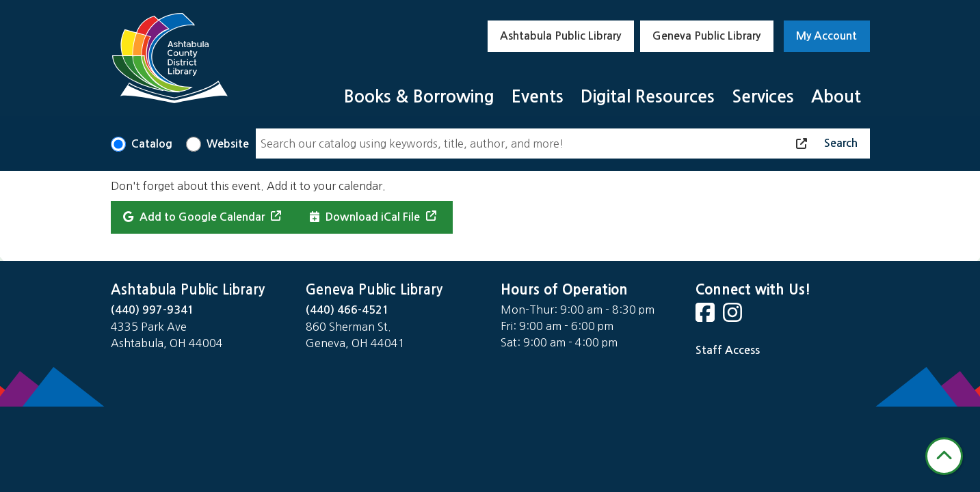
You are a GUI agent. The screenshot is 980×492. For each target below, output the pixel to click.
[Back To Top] (944, 456)
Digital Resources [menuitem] (648, 97)
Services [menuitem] (763, 97)
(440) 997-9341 (153, 310)
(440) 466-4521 (347, 310)
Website (228, 144)
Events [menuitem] (538, 97)
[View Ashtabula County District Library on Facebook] (706, 317)
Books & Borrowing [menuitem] (419, 97)
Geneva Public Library (706, 36)
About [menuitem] (836, 97)
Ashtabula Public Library (560, 36)
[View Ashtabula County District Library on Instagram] (734, 317)
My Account (826, 36)
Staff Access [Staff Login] (728, 350)
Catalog (152, 144)
